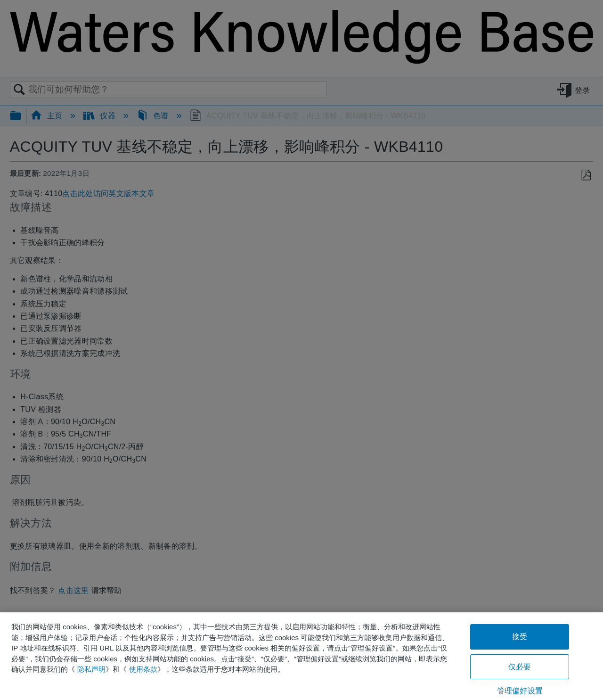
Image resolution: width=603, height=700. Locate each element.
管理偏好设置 (520, 691)
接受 (520, 637)
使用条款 (143, 669)
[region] (301, 656)
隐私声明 (91, 669)
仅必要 (520, 667)
